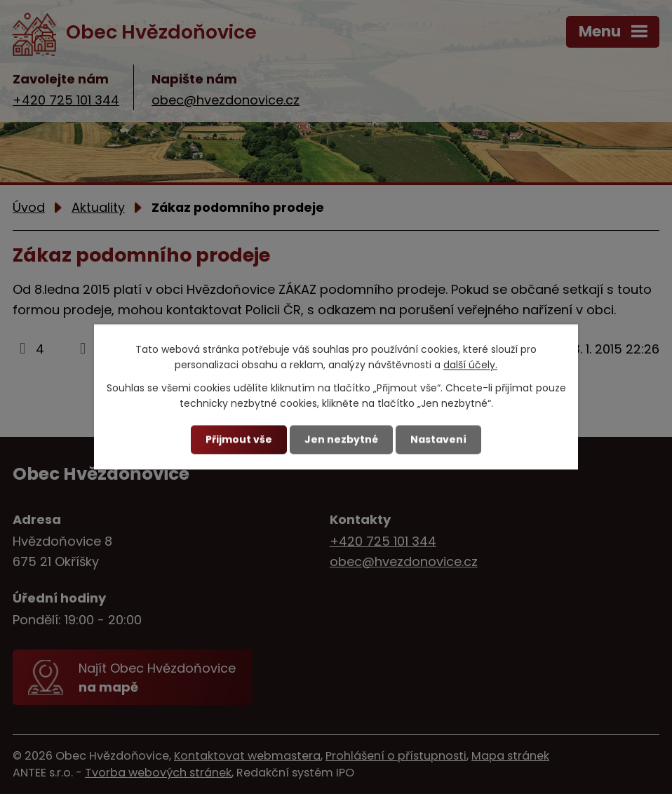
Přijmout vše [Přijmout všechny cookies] (239, 439)
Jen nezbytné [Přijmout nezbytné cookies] (341, 439)
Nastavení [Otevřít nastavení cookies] (438, 439)
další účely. (470, 365)
